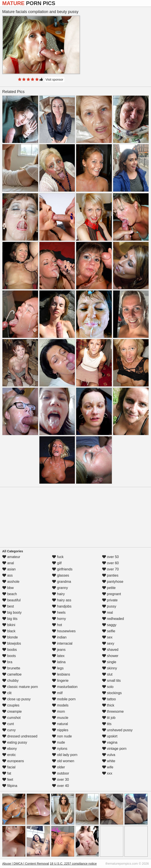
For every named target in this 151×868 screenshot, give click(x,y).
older (58, 767)
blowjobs (12, 643)
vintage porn (114, 749)
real (107, 613)
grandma (62, 582)
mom (58, 711)
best (8, 606)
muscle (60, 718)
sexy (108, 643)
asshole (11, 582)
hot (57, 625)
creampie (12, 711)
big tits (10, 619)
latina (59, 662)
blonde (10, 637)
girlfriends (62, 569)
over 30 (60, 780)
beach (10, 594)
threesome (113, 711)
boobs (10, 650)
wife (108, 767)
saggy (109, 625)
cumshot (11, 718)
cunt (8, 724)
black (9, 631)
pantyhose (113, 582)
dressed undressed (20, 736)
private (110, 600)
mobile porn (64, 699)
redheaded (113, 619)
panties (110, 575)
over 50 (110, 557)
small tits (111, 681)
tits (107, 724)
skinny (110, 668)
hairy (58, 594)
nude (58, 742)
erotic (9, 755)
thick (108, 705)
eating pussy (15, 742)
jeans (59, 650)
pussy (109, 606)
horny (59, 619)
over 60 (110, 563)
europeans (13, 761)
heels (59, 613)
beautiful (11, 600)
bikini (9, 625)
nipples (60, 730)
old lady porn (65, 755)
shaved (110, 650)
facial (9, 767)
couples (11, 705)
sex (107, 637)
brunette (11, 668)
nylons (60, 749)
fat (7, 773)
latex (58, 656)
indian (59, 637)
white (109, 761)
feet (8, 780)
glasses (61, 575)
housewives (64, 631)
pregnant (112, 594)
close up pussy (16, 699)
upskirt (110, 736)
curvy (9, 730)
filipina (10, 786)
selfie (109, 631)
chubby (10, 681)
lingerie (60, 681)
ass (7, 575)
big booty (12, 613)
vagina (110, 742)
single (109, 662)
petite (109, 588)
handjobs (62, 606)
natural (60, 724)
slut (107, 674)
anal (8, 563)
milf (57, 693)
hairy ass (62, 600)
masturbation (65, 687)
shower (110, 656)
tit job (109, 718)
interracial (62, 643)
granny (60, 588)
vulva (109, 755)
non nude (62, 736)
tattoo (109, 699)
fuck (58, 557)
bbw (8, 588)
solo (108, 687)
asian (9, 569)
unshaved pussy (117, 730)
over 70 (110, 569)
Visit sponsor (54, 80)
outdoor (61, 773)
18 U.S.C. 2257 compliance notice (73, 864)
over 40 (60, 786)
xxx (107, 773)
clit (7, 693)
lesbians (61, 674)
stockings (112, 693)
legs (58, 668)
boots (9, 656)
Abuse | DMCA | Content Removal (26, 864)
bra (7, 662)
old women (63, 761)
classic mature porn (20, 687)
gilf (57, 563)
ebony (10, 749)
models (60, 705)
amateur (11, 557)
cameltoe (12, 674)
